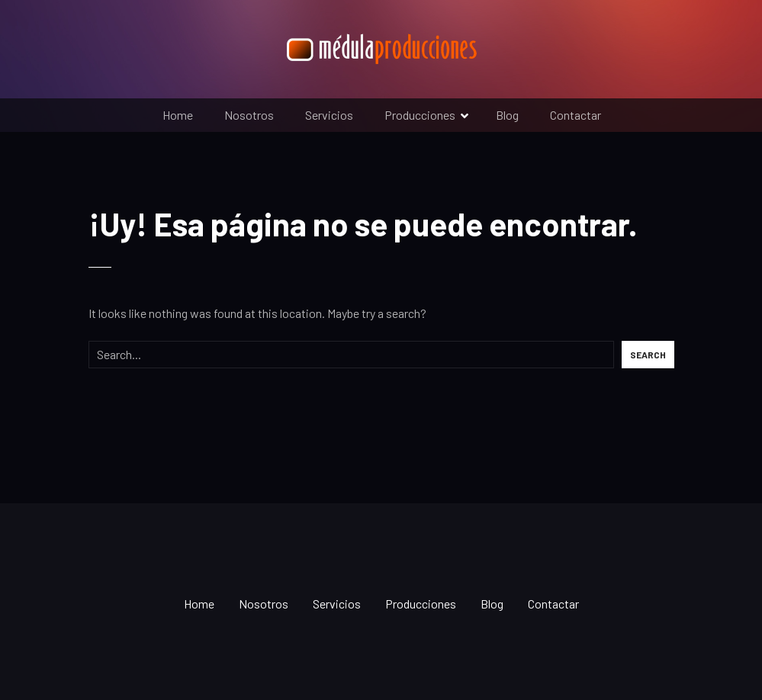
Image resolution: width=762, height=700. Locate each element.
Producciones (420, 115)
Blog (507, 115)
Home (178, 115)
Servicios (329, 115)
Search (648, 355)
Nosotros (249, 115)
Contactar (576, 115)
